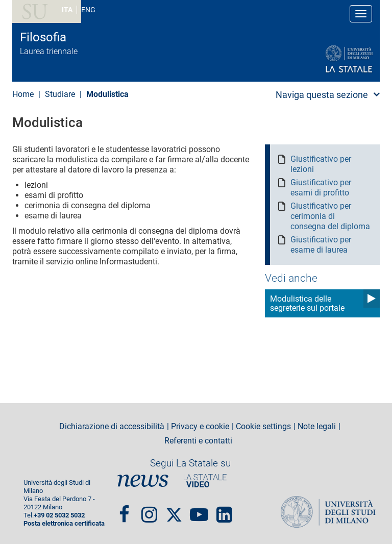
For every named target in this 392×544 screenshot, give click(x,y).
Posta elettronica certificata (64, 523)
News (143, 480)
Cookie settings (263, 427)
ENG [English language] (88, 10)
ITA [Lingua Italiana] (67, 10)
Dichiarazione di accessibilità (112, 427)
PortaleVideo (205, 480)
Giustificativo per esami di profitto (321, 188)
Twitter (174, 510)
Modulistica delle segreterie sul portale (307, 303)
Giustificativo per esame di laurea (321, 245)
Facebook (124, 510)
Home (23, 94)
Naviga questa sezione (322, 95)
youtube (199, 510)
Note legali (317, 427)
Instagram (149, 510)
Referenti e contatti (198, 441)
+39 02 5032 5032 (59, 515)
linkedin (224, 510)
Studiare (60, 94)
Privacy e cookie (200, 427)
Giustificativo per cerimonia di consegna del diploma (330, 216)
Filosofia (43, 37)
